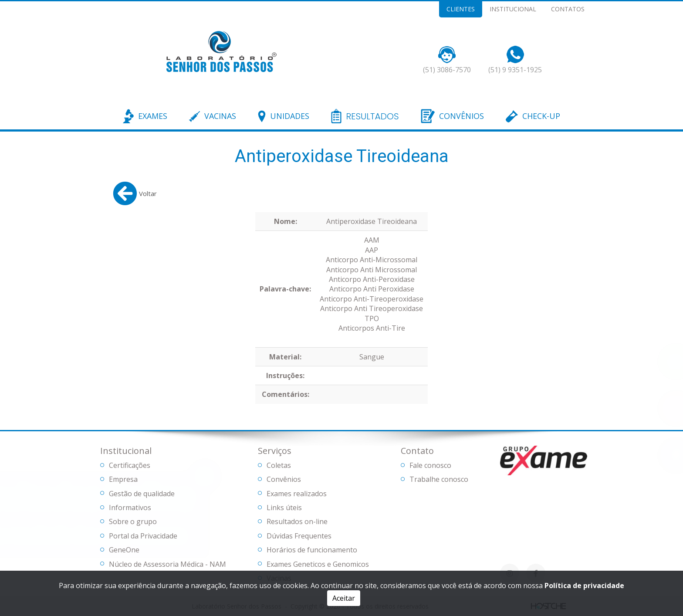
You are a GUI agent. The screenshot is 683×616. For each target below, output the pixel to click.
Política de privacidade (584, 586)
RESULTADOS (372, 117)
